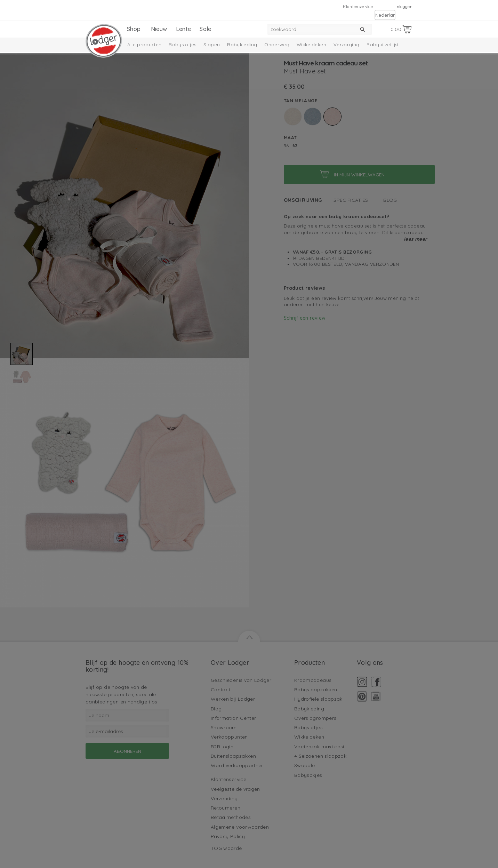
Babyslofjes (182, 45)
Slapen (212, 45)
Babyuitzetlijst (383, 45)
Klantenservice (358, 6)
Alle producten (144, 45)
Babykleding (242, 45)
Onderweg (277, 45)
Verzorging (347, 45)
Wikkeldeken (311, 45)
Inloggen (404, 6)
